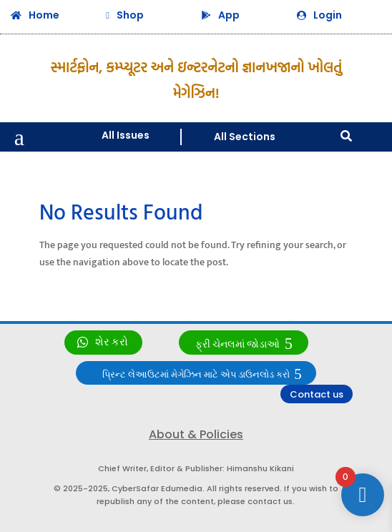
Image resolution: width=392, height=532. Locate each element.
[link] (103, 343)
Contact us (317, 394)
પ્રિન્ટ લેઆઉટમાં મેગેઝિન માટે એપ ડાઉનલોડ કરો (196, 375)
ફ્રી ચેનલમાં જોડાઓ (237, 344)
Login (328, 15)
